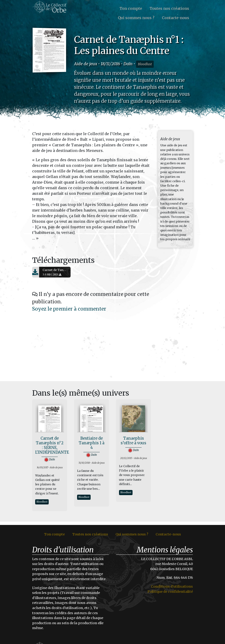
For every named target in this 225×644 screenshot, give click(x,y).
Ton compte (131, 8)
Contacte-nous (176, 18)
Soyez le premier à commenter (69, 309)
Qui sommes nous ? (136, 18)
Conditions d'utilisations (172, 586)
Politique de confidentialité (170, 592)
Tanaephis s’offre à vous (133, 441)
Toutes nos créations (169, 8)
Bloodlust (145, 64)
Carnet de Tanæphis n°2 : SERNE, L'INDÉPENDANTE (52, 445)
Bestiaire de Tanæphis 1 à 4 (92, 443)
